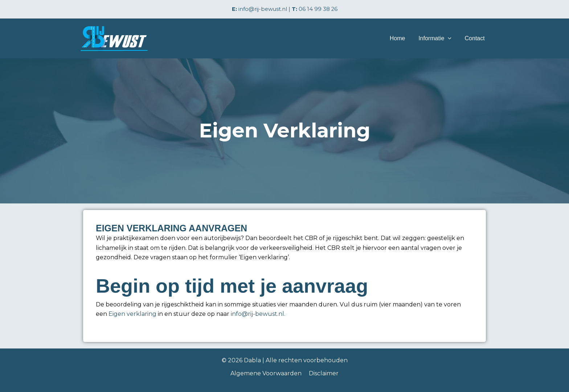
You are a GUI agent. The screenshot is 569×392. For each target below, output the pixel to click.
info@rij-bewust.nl (263, 9)
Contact (476, 38)
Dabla (252, 360)
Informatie (437, 38)
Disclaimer (323, 373)
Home (402, 38)
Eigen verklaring (132, 314)
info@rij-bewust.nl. (258, 314)
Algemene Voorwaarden (267, 373)
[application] (450, 38)
